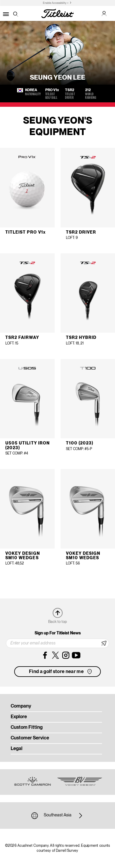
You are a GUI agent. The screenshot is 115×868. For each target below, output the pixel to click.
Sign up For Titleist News (58, 633)
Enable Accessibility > (56, 3)
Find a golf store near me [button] (61, 672)
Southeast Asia (58, 816)
